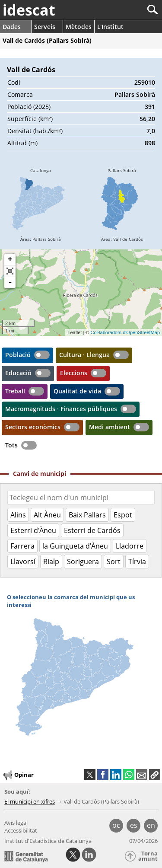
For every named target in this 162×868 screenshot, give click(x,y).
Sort (114, 562)
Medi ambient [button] (110, 427)
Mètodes (79, 27)
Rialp (51, 562)
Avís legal (16, 823)
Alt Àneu (47, 515)
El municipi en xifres (30, 801)
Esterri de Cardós (92, 530)
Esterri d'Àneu (33, 530)
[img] (41, 206)
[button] (155, 775)
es (134, 825)
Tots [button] (11, 445)
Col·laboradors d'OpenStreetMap (125, 332)
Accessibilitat (21, 830)
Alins (18, 515)
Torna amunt (148, 856)
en (151, 825)
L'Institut (110, 27)
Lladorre (130, 546)
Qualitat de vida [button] (77, 391)
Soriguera (83, 562)
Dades (12, 27)
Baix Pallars (87, 515)
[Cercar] (124, 10)
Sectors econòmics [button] (33, 427)
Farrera (22, 546)
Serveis (45, 27)
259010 (145, 82)
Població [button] (18, 355)
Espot (123, 515)
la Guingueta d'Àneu (75, 546)
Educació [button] (18, 373)
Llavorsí (23, 562)
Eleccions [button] (74, 373)
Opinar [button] (18, 775)
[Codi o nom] (81, 498)
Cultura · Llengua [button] (84, 355)
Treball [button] (15, 391)
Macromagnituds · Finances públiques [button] (61, 409)
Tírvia (137, 562)
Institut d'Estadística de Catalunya (48, 841)
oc (116, 825)
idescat (29, 10)
